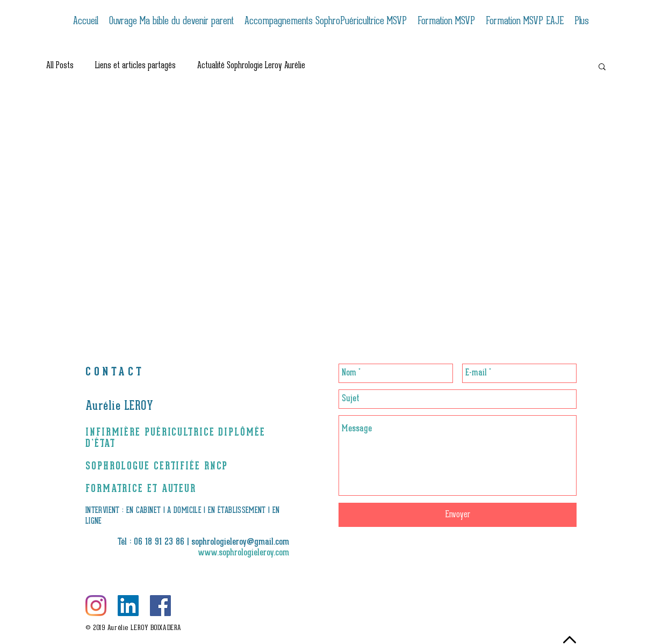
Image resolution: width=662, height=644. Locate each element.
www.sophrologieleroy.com (244, 553)
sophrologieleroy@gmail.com (240, 542)
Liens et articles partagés (135, 66)
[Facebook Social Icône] (160, 606)
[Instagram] (96, 606)
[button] (602, 67)
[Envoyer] (458, 515)
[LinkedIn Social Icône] (128, 606)
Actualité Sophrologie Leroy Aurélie (251, 66)
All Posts (60, 66)
